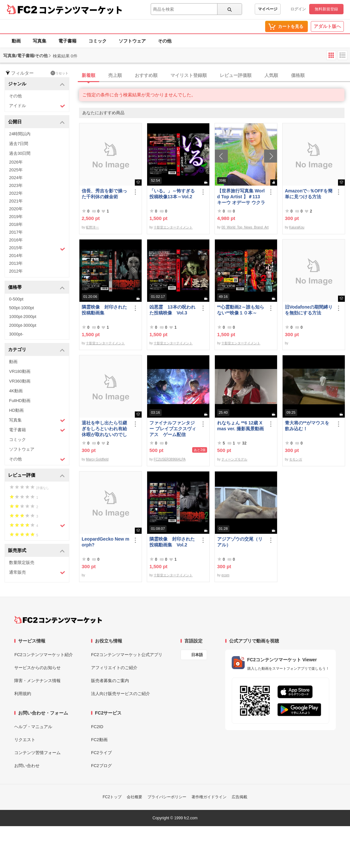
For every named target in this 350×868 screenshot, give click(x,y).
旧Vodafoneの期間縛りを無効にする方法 (309, 310)
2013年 (16, 263)
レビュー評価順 (236, 75)
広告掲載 (239, 797)
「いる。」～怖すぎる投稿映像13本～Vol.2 (172, 194)
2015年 (37, 249)
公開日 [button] (36, 122)
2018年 (16, 224)
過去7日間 (19, 144)
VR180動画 (20, 371)
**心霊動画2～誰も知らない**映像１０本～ (241, 310)
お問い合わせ (27, 766)
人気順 (271, 75)
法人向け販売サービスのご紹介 (121, 694)
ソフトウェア (132, 41)
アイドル (37, 106)
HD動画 (16, 410)
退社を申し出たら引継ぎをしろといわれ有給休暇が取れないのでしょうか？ (104, 429)
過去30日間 (20, 153)
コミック (98, 41)
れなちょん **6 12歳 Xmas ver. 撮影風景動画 (240, 426)
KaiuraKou (297, 227)
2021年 (16, 201)
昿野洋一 (92, 227)
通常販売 (37, 573)
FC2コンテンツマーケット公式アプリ (127, 655)
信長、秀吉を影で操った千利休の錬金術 (104, 194)
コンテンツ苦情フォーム (37, 753)
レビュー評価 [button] (36, 476)
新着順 (88, 75)
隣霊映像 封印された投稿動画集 (104, 310)
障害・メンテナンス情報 (37, 681)
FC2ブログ (101, 766)
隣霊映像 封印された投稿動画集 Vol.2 (172, 542)
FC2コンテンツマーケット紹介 (44, 655)
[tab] (215, 76)
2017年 (16, 232)
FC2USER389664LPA (169, 459)
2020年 (16, 209)
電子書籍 (67, 41)
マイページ (268, 9)
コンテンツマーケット (81, 10)
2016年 (16, 240)
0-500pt (16, 299)
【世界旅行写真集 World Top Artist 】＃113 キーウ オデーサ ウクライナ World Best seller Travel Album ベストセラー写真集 (241, 197)
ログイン (298, 9)
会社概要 (134, 797)
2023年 (16, 185)
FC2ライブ (101, 753)
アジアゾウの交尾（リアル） (240, 542)
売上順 (115, 75)
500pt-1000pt (22, 308)
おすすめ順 (146, 75)
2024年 (16, 178)
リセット (59, 73)
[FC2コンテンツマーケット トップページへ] (58, 620)
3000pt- (16, 334)
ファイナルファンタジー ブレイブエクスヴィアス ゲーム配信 (173, 429)
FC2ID (97, 727)
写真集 (40, 41)
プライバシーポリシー (167, 797)
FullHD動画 (20, 401)
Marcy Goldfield (97, 459)
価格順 (298, 75)
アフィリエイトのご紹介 (114, 668)
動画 (16, 41)
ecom (225, 575)
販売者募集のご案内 (110, 681)
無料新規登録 (326, 9)
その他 (165, 41)
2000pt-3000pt (23, 325)
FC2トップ (112, 797)
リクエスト (25, 740)
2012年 (16, 271)
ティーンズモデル (234, 459)
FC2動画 (99, 740)
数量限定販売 (22, 562)
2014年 (16, 256)
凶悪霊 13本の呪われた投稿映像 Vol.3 (172, 310)
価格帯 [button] (36, 288)
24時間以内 (20, 134)
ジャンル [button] (36, 84)
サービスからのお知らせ (37, 668)
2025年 (16, 170)
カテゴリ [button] (36, 350)
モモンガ (296, 459)
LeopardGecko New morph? (105, 542)
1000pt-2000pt (23, 317)
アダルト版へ (327, 26)
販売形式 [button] (36, 551)
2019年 (16, 217)
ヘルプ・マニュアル (33, 727)
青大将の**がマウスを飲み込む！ (307, 426)
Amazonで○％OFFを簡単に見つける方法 (309, 194)
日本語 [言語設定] (197, 655)
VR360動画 (20, 381)
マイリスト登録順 (189, 75)
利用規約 (23, 694)
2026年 (16, 162)
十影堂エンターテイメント (173, 227)
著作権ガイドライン (209, 797)
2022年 (16, 193)
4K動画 (16, 391)
